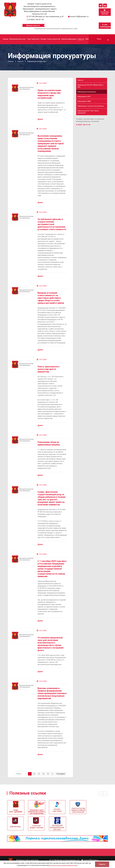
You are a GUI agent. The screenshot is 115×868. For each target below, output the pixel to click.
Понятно (102, 864)
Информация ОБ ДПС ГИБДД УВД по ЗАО (90, 86)
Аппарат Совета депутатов (50, 39)
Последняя (61, 774)
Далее (40, 119)
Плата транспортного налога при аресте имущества (49, 369)
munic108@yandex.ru (79, 16)
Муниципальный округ (18, 39)
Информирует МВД (84, 101)
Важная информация (69, 39)
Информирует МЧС (84, 97)
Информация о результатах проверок (91, 106)
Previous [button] (101, 794)
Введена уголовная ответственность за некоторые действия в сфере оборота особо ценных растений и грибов (51, 298)
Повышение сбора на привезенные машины (49, 443)
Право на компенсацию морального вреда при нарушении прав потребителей (49, 94)
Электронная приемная (105, 12)
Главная (6, 39)
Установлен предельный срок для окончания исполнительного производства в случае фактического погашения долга (51, 644)
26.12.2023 (42, 83)
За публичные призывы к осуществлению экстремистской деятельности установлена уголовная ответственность (52, 224)
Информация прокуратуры (87, 92)
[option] (57, 808)
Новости (81, 39)
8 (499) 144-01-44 (36, 20)
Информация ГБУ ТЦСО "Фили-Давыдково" (88, 112)
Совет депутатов (33, 39)
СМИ (87, 39)
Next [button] (105, 794)
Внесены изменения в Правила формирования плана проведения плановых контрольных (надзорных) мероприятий (52, 693)
